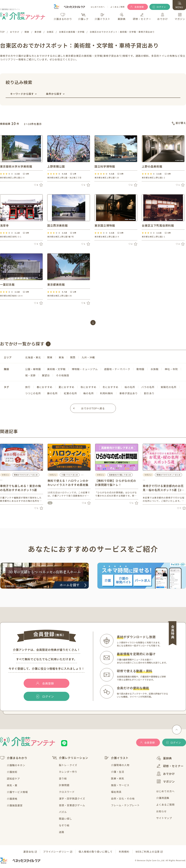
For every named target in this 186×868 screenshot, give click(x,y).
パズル (63, 812)
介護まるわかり (14, 758)
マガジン (166, 781)
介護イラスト (116, 758)
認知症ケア (13, 779)
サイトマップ (164, 818)
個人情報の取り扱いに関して (96, 852)
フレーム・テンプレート (125, 805)
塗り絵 (63, 778)
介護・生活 (118, 772)
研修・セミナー (170, 766)
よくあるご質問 (118, 7)
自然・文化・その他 (123, 798)
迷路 (62, 832)
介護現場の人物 (120, 765)
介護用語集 (163, 798)
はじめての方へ (98, 7)
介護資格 (12, 799)
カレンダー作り (68, 772)
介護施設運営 (15, 805)
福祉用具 (116, 792)
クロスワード (67, 792)
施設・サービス (120, 785)
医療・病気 (118, 778)
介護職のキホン (16, 765)
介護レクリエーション (70, 758)
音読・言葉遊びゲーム (72, 805)
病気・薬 (12, 785)
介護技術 (12, 772)
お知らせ (161, 811)
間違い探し (66, 819)
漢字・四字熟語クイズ (72, 798)
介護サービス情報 (17, 792)
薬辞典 (164, 758)
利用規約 (124, 852)
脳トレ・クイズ (68, 765)
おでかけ (166, 774)
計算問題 (64, 785)
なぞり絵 (64, 825)
